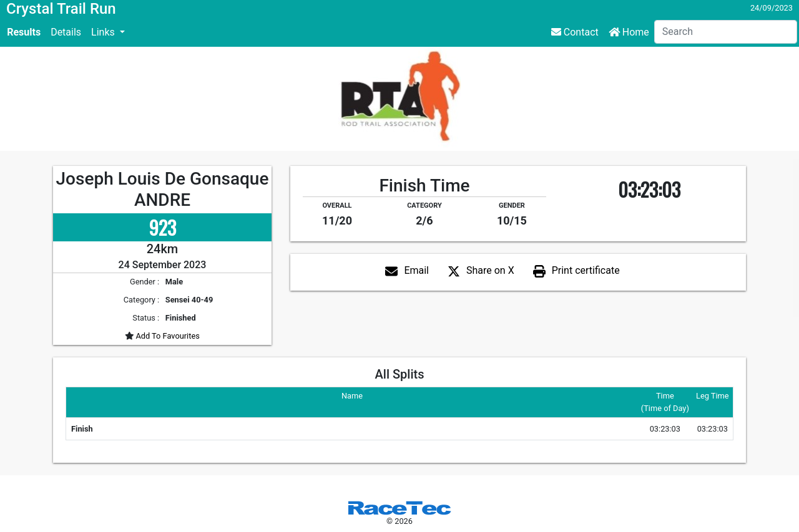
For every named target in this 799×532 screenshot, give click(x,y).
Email (416, 270)
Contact (575, 32)
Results (24, 32)
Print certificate (586, 270)
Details (66, 32)
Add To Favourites (167, 336)
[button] (108, 32)
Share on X (490, 270)
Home (629, 32)
